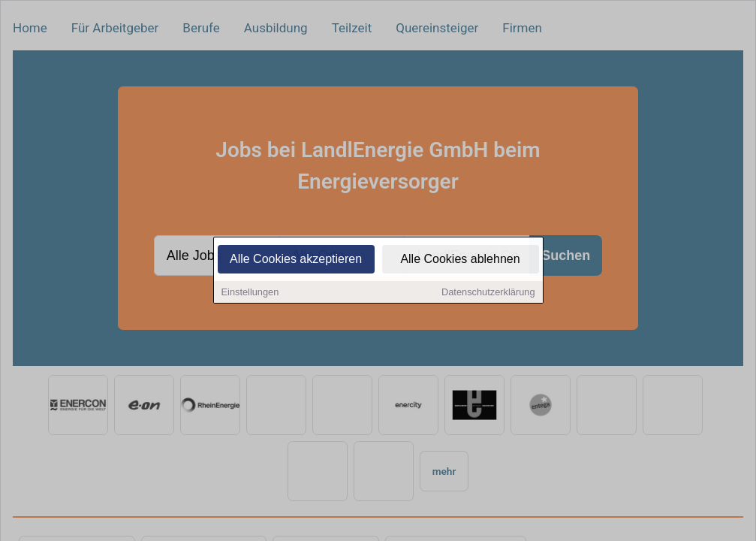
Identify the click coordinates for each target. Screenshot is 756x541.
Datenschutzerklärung (488, 293)
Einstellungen (250, 293)
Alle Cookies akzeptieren (296, 260)
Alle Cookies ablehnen (460, 260)
